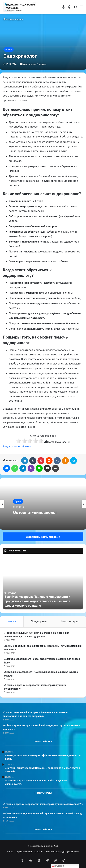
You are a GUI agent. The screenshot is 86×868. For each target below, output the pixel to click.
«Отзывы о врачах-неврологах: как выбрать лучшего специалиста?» (43, 804)
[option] (43, 504)
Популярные (39, 621)
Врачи (20, 19)
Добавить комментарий (43, 537)
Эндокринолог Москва (17, 447)
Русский (58, 866)
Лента (10, 852)
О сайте (38, 852)
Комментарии (70, 621)
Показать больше (43, 741)
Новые (12, 621)
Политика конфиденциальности (62, 852)
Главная (9, 19)
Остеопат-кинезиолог (35, 512)
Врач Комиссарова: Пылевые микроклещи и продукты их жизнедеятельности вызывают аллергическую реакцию (37, 601)
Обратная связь (24, 852)
